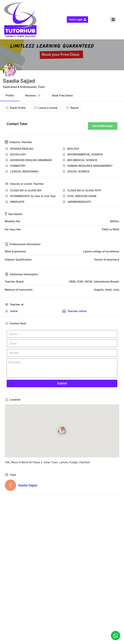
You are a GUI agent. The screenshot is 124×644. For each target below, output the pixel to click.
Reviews (33, 95)
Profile (10, 95)
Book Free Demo (62, 95)
